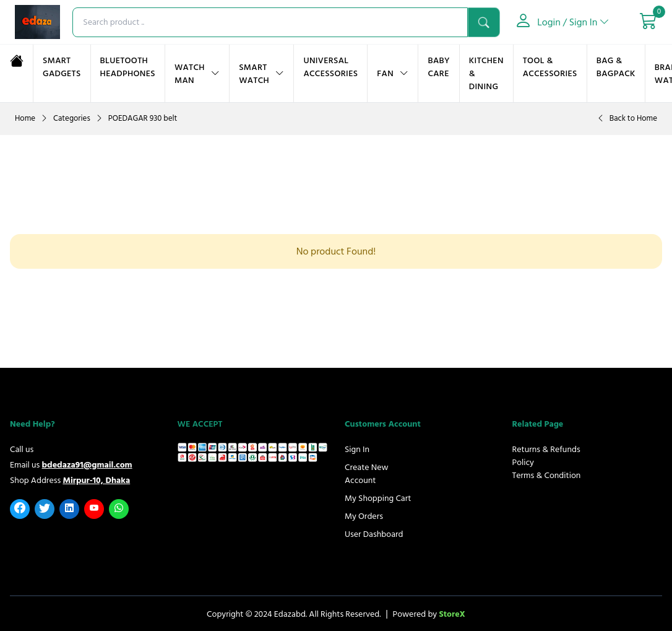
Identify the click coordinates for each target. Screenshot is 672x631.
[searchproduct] (270, 22)
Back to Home (633, 118)
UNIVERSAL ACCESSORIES (330, 67)
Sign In (357, 449)
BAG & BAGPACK (616, 67)
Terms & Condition (547, 475)
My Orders (364, 516)
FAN (385, 73)
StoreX (452, 614)
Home (25, 118)
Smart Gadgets (62, 67)
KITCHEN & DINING (486, 73)
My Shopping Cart (378, 498)
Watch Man (190, 74)
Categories (72, 118)
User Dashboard (374, 534)
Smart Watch (254, 74)
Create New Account (367, 474)
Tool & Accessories (550, 67)
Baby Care (438, 67)
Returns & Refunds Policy (546, 456)
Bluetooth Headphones (128, 67)
